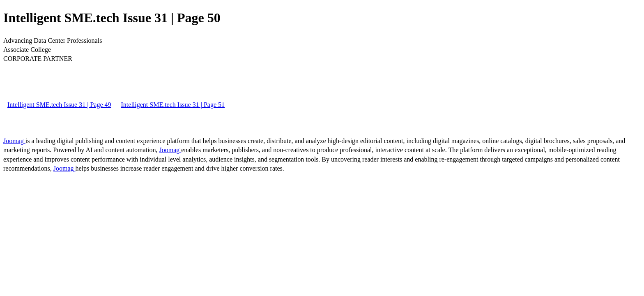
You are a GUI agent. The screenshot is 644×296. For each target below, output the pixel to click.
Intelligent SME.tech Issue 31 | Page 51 (173, 105)
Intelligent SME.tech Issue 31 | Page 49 (59, 105)
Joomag (14, 141)
